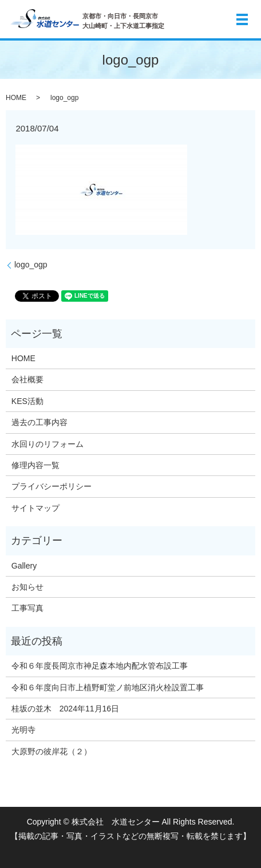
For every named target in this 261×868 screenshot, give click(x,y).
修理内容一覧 (35, 465)
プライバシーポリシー (52, 486)
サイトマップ (35, 508)
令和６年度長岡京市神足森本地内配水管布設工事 (100, 666)
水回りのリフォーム (48, 444)
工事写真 (27, 608)
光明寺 (27, 730)
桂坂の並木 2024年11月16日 (65, 709)
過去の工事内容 (39, 422)
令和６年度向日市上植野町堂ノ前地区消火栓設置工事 (108, 687)
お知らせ (27, 587)
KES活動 (27, 401)
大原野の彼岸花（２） (52, 751)
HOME (16, 98)
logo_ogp (31, 265)
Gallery (24, 566)
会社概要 (27, 379)
